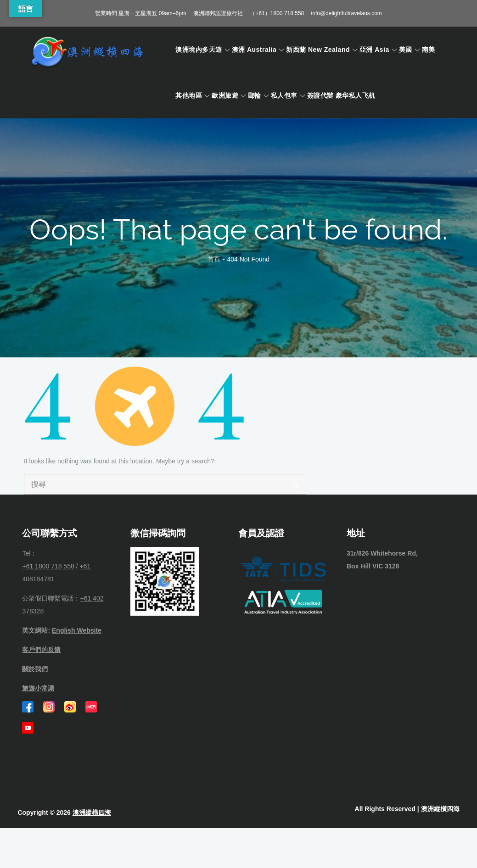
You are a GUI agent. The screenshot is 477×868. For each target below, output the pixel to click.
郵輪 (258, 95)
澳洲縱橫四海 (92, 812)
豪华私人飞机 (356, 95)
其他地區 (193, 95)
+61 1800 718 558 (48, 566)
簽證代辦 (320, 95)
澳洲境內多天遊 (202, 50)
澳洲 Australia (258, 50)
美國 (410, 50)
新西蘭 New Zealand (322, 50)
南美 (429, 50)
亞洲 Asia (378, 50)
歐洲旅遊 (229, 95)
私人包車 (288, 95)
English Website (77, 630)
